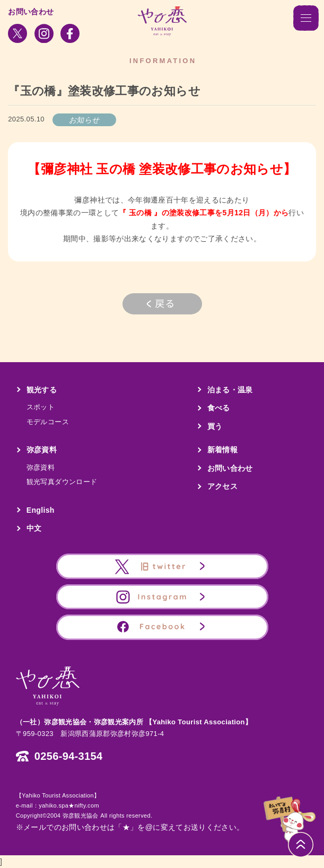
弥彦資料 (42, 450)
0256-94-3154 (69, 756)
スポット (41, 407)
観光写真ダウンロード (62, 482)
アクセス (222, 486)
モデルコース (48, 422)
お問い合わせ (31, 12)
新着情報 (222, 450)
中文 (34, 528)
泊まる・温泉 (230, 390)
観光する (42, 390)
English (41, 510)
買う (215, 426)
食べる (219, 408)
